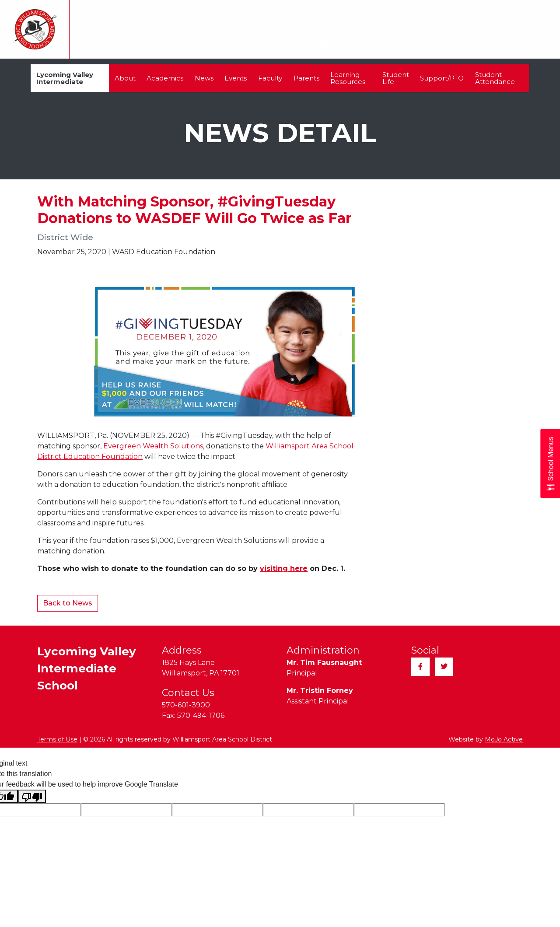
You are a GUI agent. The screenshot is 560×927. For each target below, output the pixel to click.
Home (89, 40)
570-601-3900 (186, 705)
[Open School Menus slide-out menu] (550, 463)
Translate (173, 11)
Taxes (213, 11)
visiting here (284, 568)
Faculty (270, 78)
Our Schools (197, 40)
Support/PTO (442, 78)
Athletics (467, 40)
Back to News (68, 603)
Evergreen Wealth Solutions (153, 446)
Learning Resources (348, 78)
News (204, 78)
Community (330, 11)
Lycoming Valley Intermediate (65, 78)
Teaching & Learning (320, 40)
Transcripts (283, 11)
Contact (514, 40)
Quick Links (524, 11)
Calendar (247, 40)
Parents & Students (406, 40)
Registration (433, 11)
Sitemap (476, 11)
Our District (138, 40)
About (125, 78)
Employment (381, 11)
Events (236, 78)
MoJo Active (504, 739)
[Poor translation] (32, 796)
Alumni (244, 11)
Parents (306, 78)
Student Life (396, 78)
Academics (165, 78)
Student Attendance (495, 78)
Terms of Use (57, 739)
